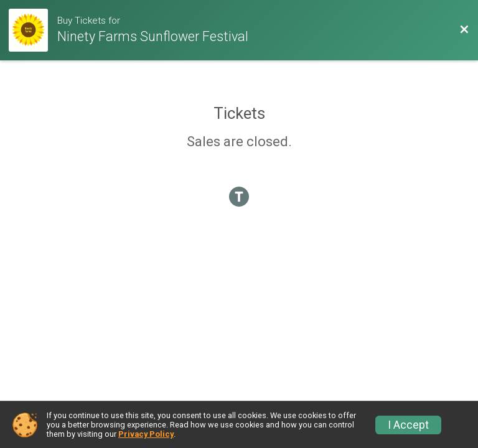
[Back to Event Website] (464, 30)
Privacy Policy (146, 434)
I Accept (408, 425)
